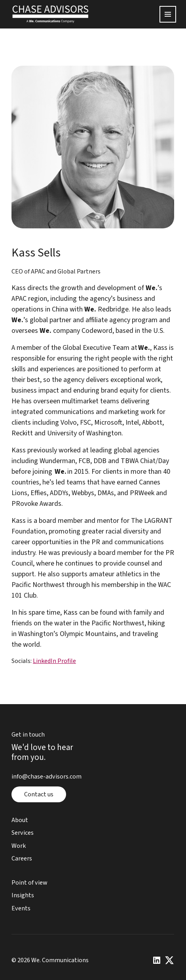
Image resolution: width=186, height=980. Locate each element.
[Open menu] (168, 14)
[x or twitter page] (170, 961)
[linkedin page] (157, 961)
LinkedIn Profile (54, 661)
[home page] (50, 14)
